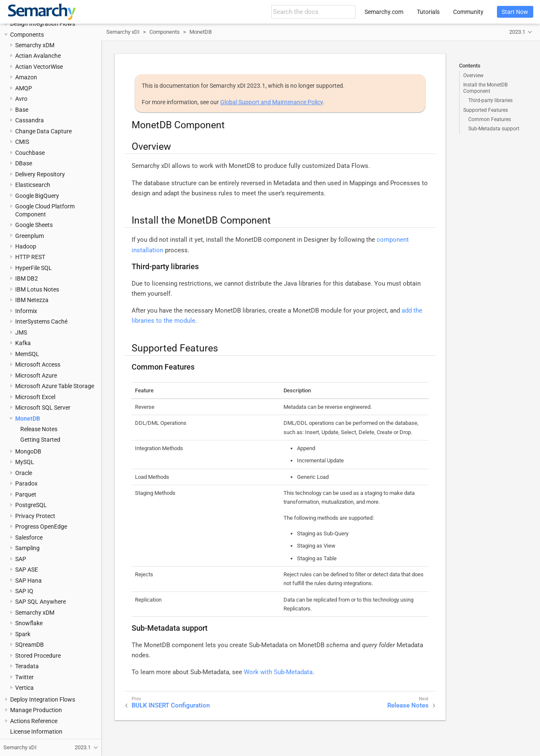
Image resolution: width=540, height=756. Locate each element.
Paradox (26, 483)
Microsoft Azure (36, 375)
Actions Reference (34, 721)
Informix (26, 311)
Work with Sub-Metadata (278, 672)
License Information (36, 732)
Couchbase (30, 153)
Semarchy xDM (35, 45)
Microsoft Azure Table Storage (55, 386)
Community (468, 12)
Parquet (26, 494)
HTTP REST (30, 257)
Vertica (24, 688)
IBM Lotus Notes (37, 289)
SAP (21, 559)
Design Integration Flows (43, 24)
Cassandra (30, 120)
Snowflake (29, 623)
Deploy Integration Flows (43, 699)
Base (22, 110)
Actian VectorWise (39, 67)
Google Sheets (34, 225)
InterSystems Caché (41, 321)
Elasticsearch (33, 185)
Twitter (24, 677)
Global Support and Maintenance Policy (271, 102)
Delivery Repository (40, 174)
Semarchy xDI (123, 32)
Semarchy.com (384, 12)
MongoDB (28, 451)
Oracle (24, 473)
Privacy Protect (35, 516)
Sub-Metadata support (494, 129)
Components (27, 35)
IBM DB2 (27, 278)
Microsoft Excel (35, 397)
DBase (24, 163)
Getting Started (40, 440)
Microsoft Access (38, 364)
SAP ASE (27, 570)
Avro (21, 99)
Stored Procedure (38, 656)
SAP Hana (28, 580)
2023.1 (517, 32)
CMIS (22, 142)
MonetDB (28, 418)
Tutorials (428, 12)
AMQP (24, 88)
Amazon (26, 77)
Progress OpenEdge (41, 526)
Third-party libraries (490, 100)
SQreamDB (30, 645)
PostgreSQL (31, 505)
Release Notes (39, 429)
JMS (21, 332)
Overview (473, 76)
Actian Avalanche (38, 56)
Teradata (27, 666)
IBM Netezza (32, 300)
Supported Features (486, 110)
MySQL (25, 462)
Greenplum (30, 236)
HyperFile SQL (34, 268)
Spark (23, 634)
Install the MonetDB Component (485, 88)
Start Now (515, 12)
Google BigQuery (37, 196)
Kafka (23, 343)
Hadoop (26, 246)
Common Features (490, 119)
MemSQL (27, 354)
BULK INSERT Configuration (171, 705)
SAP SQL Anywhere (40, 602)
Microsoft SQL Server (43, 408)
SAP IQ (24, 591)
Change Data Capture (43, 131)
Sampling (27, 548)
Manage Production (36, 710)
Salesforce (29, 537)
